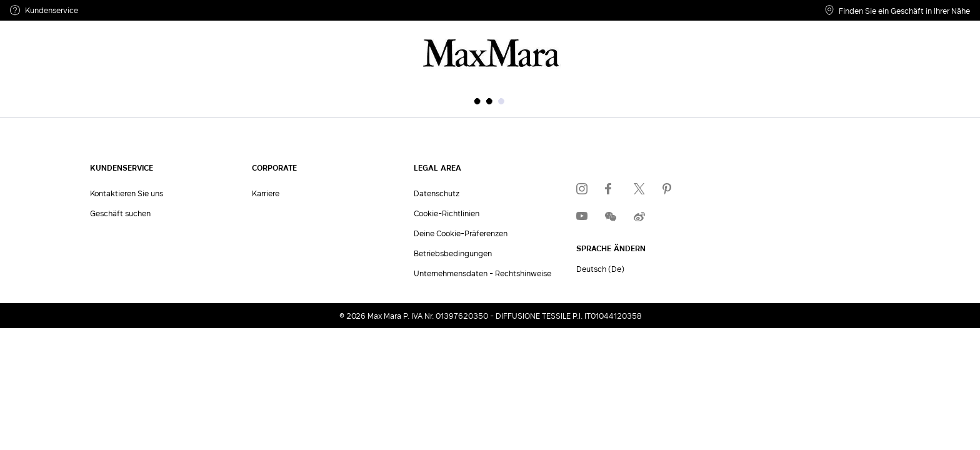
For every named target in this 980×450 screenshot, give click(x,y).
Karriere (266, 193)
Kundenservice (44, 10)
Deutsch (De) (600, 269)
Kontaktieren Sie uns (127, 193)
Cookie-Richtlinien (447, 213)
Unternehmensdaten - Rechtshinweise (482, 273)
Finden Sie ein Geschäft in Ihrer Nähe (897, 10)
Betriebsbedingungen (453, 253)
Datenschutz (437, 193)
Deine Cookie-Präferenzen (461, 233)
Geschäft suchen (120, 213)
